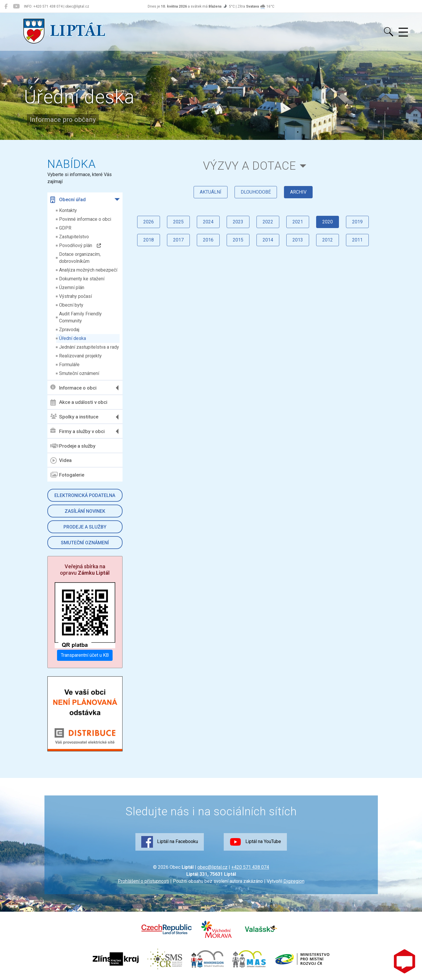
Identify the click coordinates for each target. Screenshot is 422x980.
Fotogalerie (67, 475)
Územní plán (72, 287)
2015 (238, 240)
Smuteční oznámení (79, 373)
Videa (61, 461)
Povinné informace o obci (85, 219)
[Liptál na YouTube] (16, 6)
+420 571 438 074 (250, 867)
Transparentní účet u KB (85, 655)
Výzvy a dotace (249, 166)
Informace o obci (73, 388)
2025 (178, 222)
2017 (178, 240)
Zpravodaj (69, 330)
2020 (328, 222)
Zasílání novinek (85, 511)
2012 (328, 240)
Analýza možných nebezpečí (88, 270)
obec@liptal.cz (212, 867)
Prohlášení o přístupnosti (143, 881)
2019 (357, 222)
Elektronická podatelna (85, 495)
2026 (149, 222)
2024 (208, 222)
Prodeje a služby (73, 446)
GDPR (65, 228)
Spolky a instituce (74, 417)
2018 (149, 240)
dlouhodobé (256, 192)
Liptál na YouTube (255, 842)
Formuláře (69, 365)
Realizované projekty (80, 356)
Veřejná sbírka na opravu (85, 570)
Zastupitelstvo (74, 237)
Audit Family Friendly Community (80, 317)
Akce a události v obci (79, 402)
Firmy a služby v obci (77, 431)
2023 (238, 222)
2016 (208, 240)
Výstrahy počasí (75, 296)
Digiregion (294, 881)
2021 (298, 222)
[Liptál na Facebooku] (6, 6)
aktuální (211, 192)
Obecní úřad (68, 200)
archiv (298, 192)
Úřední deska (73, 338)
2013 (298, 240)
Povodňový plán (80, 245)
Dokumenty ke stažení (82, 279)
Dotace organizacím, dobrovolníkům (80, 258)
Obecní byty (71, 305)
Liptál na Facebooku (170, 842)
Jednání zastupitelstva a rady (89, 347)
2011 (357, 240)
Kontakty (68, 210)
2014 (268, 240)
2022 (268, 222)
